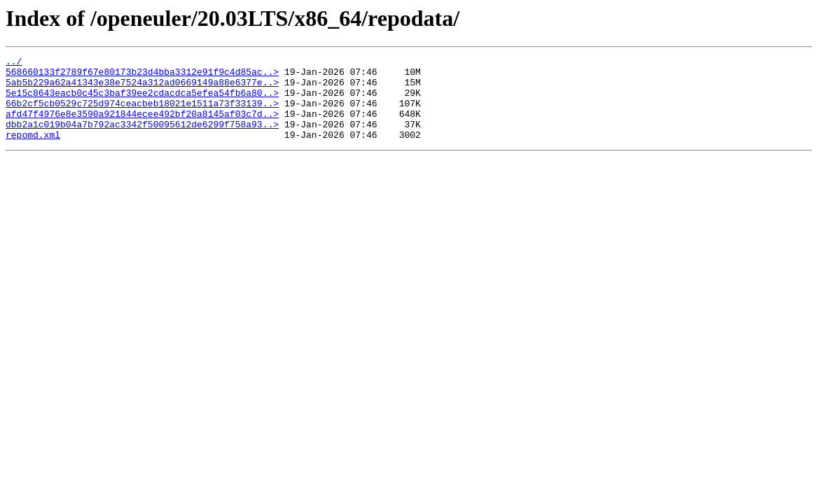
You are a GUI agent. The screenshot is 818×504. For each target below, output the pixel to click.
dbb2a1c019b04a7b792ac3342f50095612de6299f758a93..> (142, 139)
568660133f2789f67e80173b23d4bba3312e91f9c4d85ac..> (142, 76)
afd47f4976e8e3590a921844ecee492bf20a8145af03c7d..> (142, 126)
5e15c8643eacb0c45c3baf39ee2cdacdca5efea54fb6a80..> (142, 101)
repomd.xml (33, 151)
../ (14, 63)
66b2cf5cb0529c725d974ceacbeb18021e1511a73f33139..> (142, 113)
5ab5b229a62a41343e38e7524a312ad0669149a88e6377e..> (142, 88)
